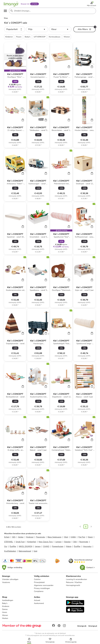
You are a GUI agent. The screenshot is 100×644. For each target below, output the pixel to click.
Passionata (40, 538)
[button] (15, 30)
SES (14, 538)
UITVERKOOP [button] (40, 38)
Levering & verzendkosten (76, 580)
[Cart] (46, 67)
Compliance (39, 592)
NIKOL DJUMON (26, 547)
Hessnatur (87, 547)
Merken (5, 619)
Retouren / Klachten (74, 583)
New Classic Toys (46, 543)
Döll (75, 543)
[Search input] (52, 11)
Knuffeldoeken (10, 552)
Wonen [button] (67, 38)
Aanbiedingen (8, 601)
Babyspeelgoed (25, 552)
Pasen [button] (19, 38)
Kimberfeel (32, 543)
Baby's (5, 604)
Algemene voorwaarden (44, 586)
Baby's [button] (28, 38)
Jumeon (58, 543)
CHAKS (46, 547)
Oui (6, 547)
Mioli (66, 538)
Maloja (69, 547)
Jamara (38, 547)
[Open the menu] (6, 11)
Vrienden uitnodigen (10, 580)
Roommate (84, 543)
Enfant (7, 538)
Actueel (37, 601)
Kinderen (6, 607)
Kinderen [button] (9, 38)
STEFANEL (9, 543)
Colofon (37, 580)
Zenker (21, 538)
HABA (73, 538)
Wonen (5, 616)
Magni (90, 538)
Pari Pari (82, 538)
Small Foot (20, 543)
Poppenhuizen (58, 547)
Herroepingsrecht (73, 586)
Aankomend (39, 604)
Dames (5, 610)
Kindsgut (30, 538)
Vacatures (6, 583)
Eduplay (67, 543)
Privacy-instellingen (42, 589)
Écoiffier (13, 547)
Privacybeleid (39, 583)
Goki (35, 552)
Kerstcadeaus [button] (55, 38)
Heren (5, 613)
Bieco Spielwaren (54, 538)
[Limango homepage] (12, 4)
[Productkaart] (15, 69)
